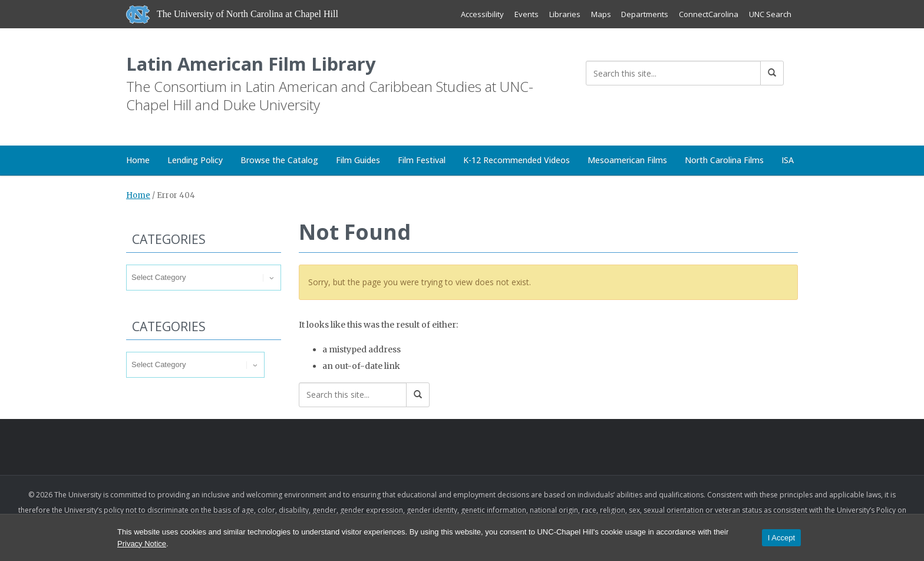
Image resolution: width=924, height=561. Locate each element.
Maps (600, 14)
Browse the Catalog (279, 161)
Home (138, 161)
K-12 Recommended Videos (517, 161)
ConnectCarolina (709, 14)
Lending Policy (195, 161)
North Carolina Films (724, 161)
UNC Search (770, 14)
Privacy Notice (142, 544)
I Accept (781, 538)
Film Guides (358, 161)
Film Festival (422, 161)
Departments (645, 14)
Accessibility (482, 14)
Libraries (564, 14)
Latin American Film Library (253, 64)
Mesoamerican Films (627, 161)
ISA (788, 161)
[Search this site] (673, 73)
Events (526, 14)
